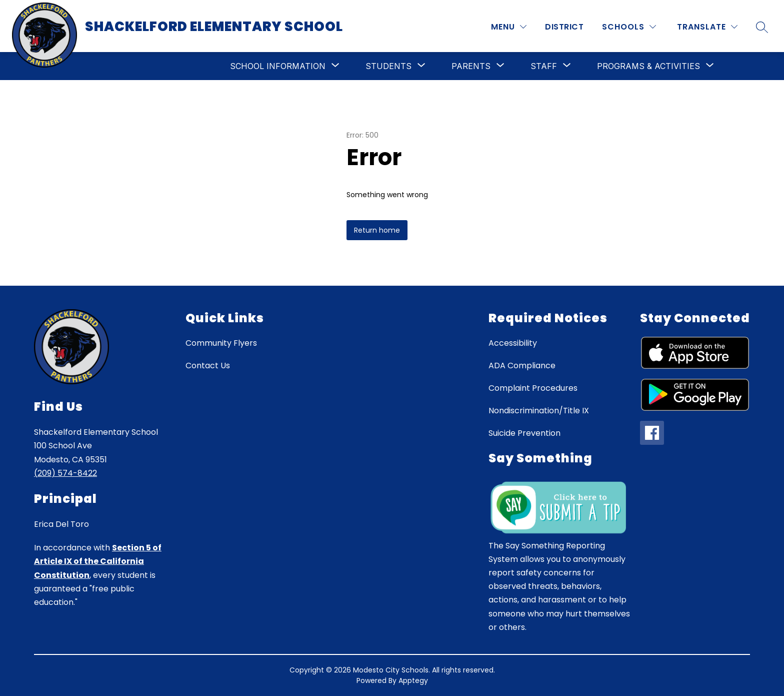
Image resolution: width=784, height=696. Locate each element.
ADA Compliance (522, 366)
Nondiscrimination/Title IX (539, 411)
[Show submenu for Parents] (471, 66)
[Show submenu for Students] (388, 66)
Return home (377, 230)
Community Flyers (221, 343)
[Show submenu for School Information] (278, 66)
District (564, 27)
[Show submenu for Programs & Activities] (648, 66)
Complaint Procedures (533, 388)
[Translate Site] (707, 27)
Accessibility (513, 343)
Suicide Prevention (524, 433)
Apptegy (413, 680)
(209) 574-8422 (65, 473)
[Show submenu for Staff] (544, 66)
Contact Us (208, 366)
